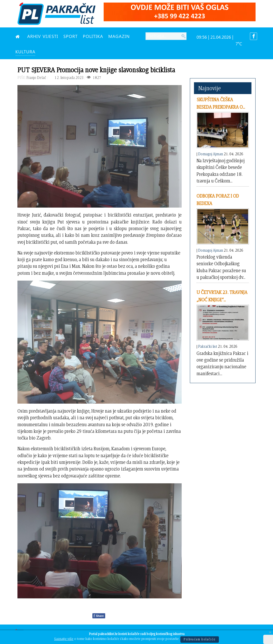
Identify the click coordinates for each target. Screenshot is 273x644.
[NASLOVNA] (19, 36)
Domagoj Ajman (211, 154)
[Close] (270, 633)
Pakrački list (208, 346)
